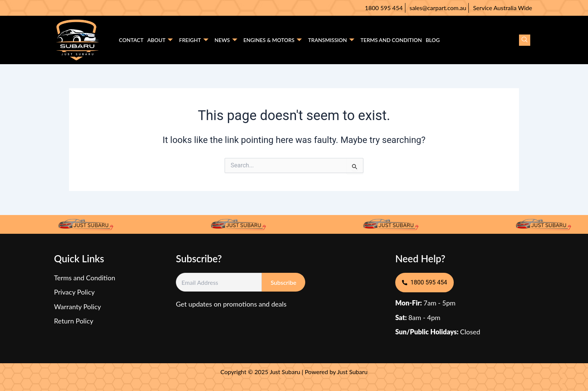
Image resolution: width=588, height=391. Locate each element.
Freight (193, 40)
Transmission (331, 40)
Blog (432, 40)
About (160, 40)
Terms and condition (391, 40)
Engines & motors (272, 40)
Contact (131, 40)
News (226, 40)
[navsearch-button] (525, 40)
